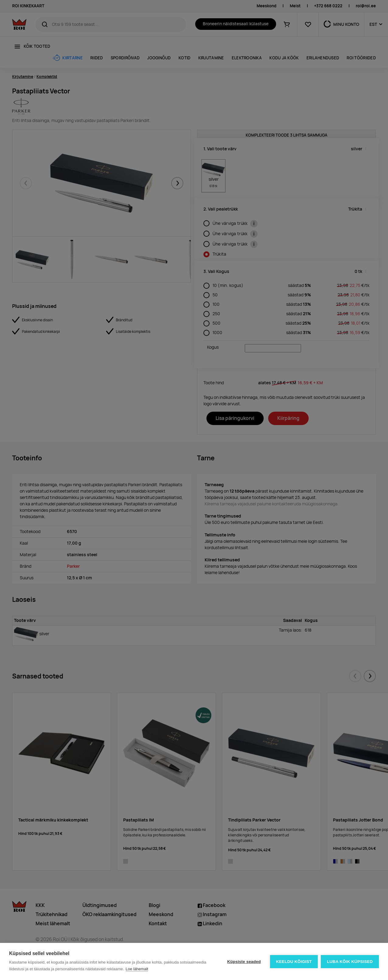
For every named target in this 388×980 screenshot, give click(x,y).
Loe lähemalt (137, 969)
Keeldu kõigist (294, 962)
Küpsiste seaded (244, 962)
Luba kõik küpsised (350, 962)
